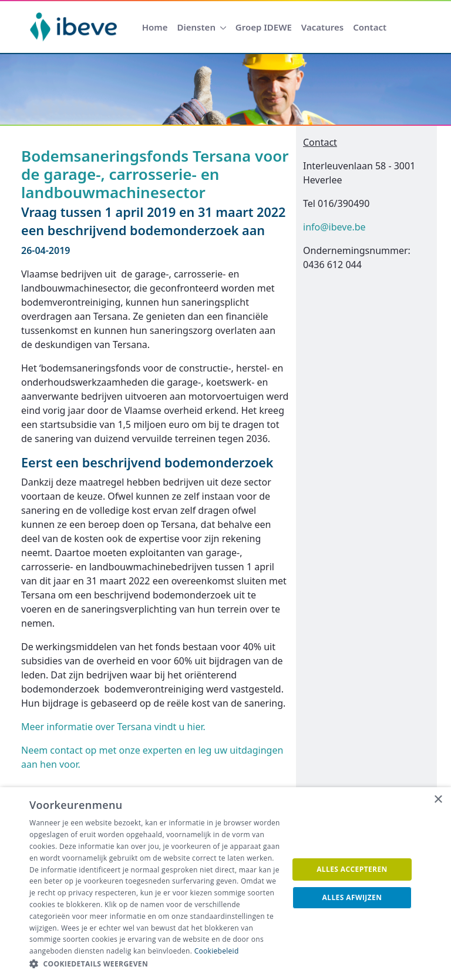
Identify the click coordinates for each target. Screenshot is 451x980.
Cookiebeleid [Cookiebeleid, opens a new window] (217, 951)
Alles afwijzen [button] (352, 897)
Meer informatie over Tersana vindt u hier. (113, 727)
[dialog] (225, 884)
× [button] (438, 800)
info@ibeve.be (334, 227)
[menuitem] (155, 27)
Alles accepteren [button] (352, 869)
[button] (155, 964)
